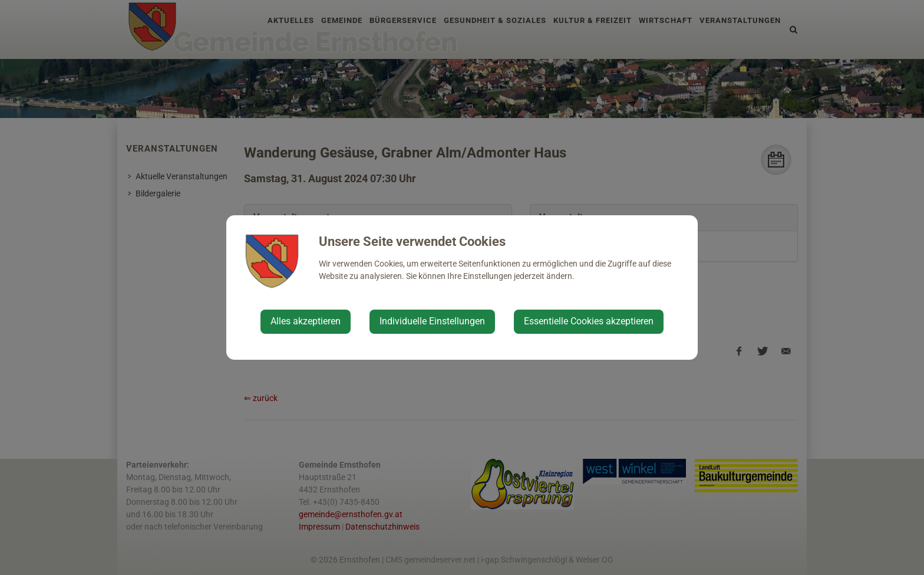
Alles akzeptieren (306, 321)
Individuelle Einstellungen (432, 321)
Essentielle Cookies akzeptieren (589, 321)
